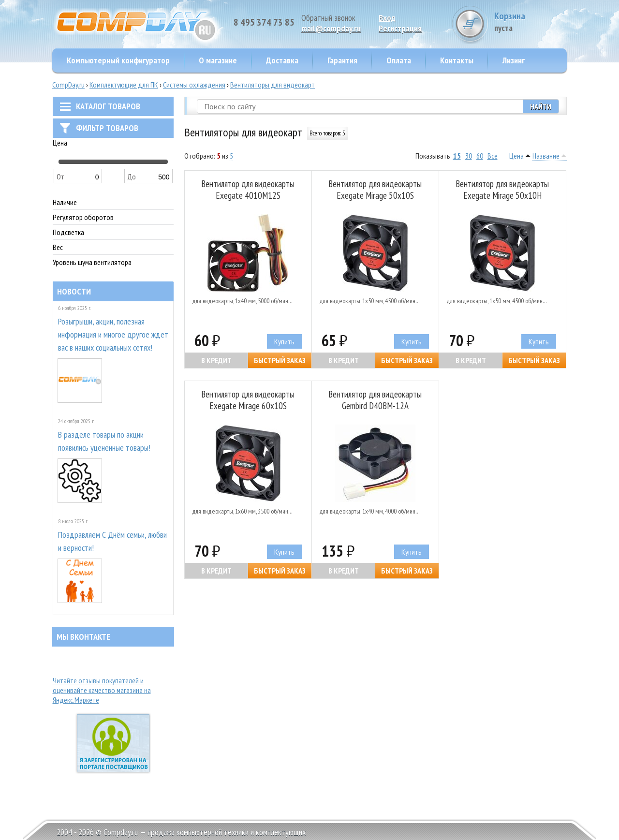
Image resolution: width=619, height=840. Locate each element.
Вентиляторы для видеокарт (273, 85)
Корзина (531, 22)
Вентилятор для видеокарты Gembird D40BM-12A (375, 400)
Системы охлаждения (194, 85)
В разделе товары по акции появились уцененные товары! (104, 441)
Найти (541, 106)
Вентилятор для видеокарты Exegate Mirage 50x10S (375, 190)
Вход (387, 18)
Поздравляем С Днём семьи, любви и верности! (112, 541)
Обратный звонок (328, 18)
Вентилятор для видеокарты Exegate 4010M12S (248, 190)
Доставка (282, 60)
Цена (516, 156)
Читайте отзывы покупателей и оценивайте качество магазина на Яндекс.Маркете (102, 690)
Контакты (457, 60)
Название (546, 156)
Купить (284, 341)
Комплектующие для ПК (124, 85)
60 (480, 156)
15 (457, 156)
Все (493, 156)
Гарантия (342, 60)
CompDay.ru (68, 85)
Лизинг (514, 60)
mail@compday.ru (331, 28)
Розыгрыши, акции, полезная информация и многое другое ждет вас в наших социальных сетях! (113, 334)
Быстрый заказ (280, 360)
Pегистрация (400, 28)
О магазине (218, 60)
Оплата (399, 60)
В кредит (216, 360)
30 (469, 156)
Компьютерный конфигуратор (118, 60)
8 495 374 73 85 (264, 22)
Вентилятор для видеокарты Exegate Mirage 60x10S (248, 400)
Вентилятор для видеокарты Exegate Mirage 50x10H (502, 190)
